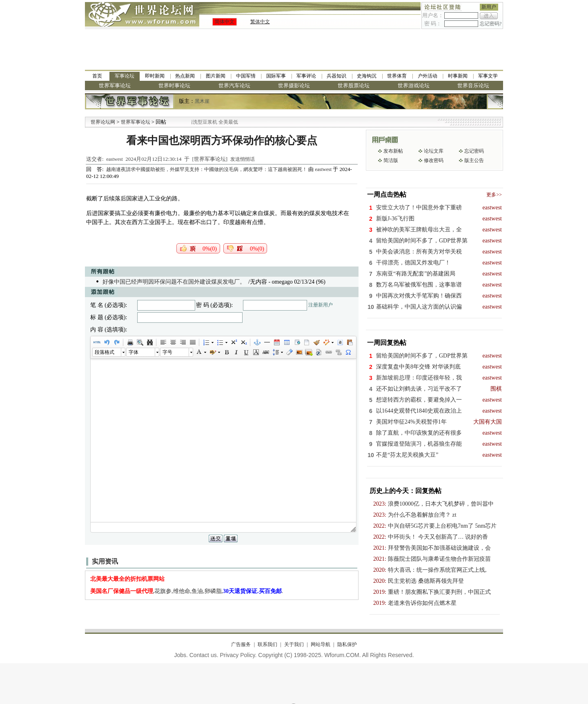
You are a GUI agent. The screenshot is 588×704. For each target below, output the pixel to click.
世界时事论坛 (174, 86)
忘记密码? (491, 24)
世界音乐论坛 (473, 86)
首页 (97, 76)
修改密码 (434, 160)
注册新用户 (321, 305)
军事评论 (306, 76)
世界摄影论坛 (294, 86)
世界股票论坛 (354, 86)
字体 (134, 352)
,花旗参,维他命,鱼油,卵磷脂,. (187, 591)
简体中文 (225, 22)
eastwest (115, 159)
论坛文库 (434, 151)
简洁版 (391, 160)
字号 (167, 352)
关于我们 (294, 644)
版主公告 (474, 160)
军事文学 (488, 76)
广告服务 (241, 644)
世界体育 (397, 76)
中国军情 (246, 76)
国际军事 (276, 76)
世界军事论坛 (115, 86)
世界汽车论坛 (234, 86)
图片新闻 (216, 76)
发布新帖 (393, 151)
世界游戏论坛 (414, 86)
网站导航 (321, 644)
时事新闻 (458, 76)
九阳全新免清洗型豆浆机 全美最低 (210, 122)
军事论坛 (125, 76)
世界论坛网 (103, 122)
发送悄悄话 (243, 159)
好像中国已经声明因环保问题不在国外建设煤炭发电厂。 (174, 282)
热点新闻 (185, 76)
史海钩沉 (367, 76)
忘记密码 (474, 151)
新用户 (489, 7)
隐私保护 (347, 644)
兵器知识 (336, 76)
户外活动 (428, 76)
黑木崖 (202, 101)
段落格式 (105, 352)
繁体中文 (260, 22)
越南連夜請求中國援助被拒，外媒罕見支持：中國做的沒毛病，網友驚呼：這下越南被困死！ (207, 169)
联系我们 (267, 644)
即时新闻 (155, 76)
